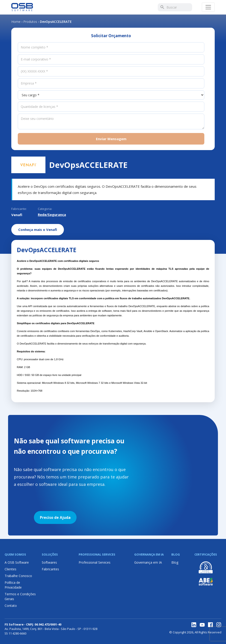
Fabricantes (50, 569)
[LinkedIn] (194, 625)
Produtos (30, 22)
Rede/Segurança (52, 215)
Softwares (49, 562)
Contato (11, 606)
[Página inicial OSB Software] (22, 7)
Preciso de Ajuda (55, 517)
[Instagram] (219, 625)
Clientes (10, 569)
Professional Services (95, 562)
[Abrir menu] (208, 7)
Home (16, 22)
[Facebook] (211, 625)
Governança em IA (148, 562)
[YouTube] (202, 625)
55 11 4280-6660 (15, 633)
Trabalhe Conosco (18, 576)
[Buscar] (162, 7)
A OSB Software (17, 562)
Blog (175, 562)
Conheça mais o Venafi (38, 230)
